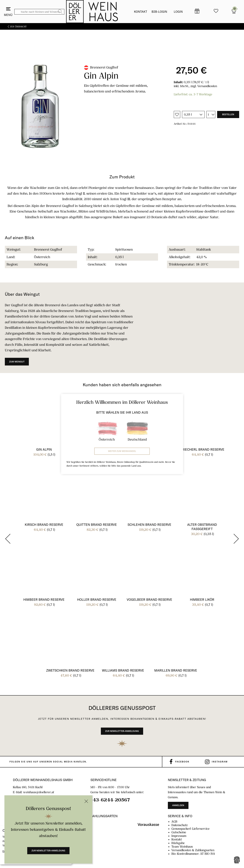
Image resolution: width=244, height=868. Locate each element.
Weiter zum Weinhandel (122, 451)
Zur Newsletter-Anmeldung (48, 851)
